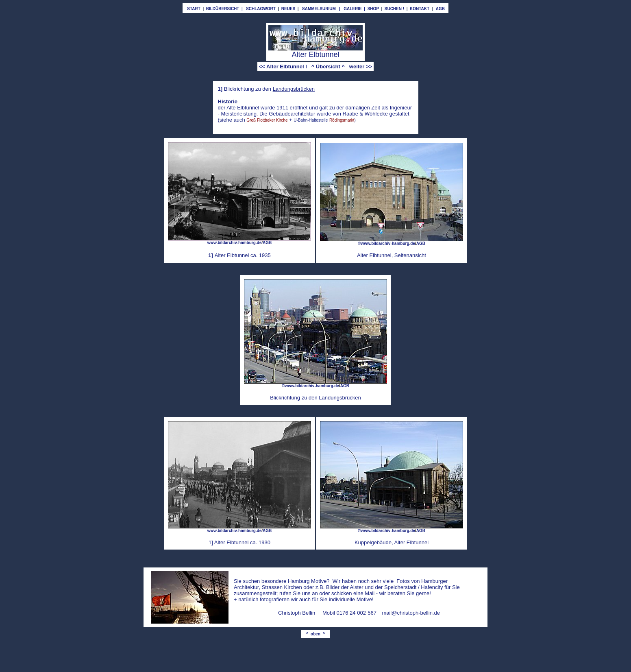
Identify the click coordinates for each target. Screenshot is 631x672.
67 (374, 613)
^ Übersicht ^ (328, 67)
